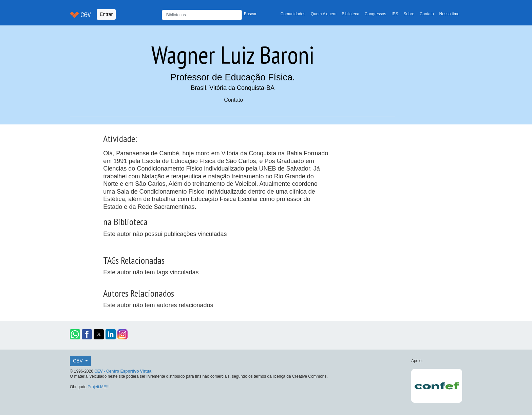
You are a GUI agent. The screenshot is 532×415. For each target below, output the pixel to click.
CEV (79, 361)
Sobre (409, 14)
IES (395, 14)
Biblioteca (350, 14)
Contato (427, 14)
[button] (75, 334)
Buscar (250, 14)
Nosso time (449, 14)
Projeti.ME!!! (99, 387)
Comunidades (293, 14)
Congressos (375, 14)
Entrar (106, 14)
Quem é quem (324, 14)
